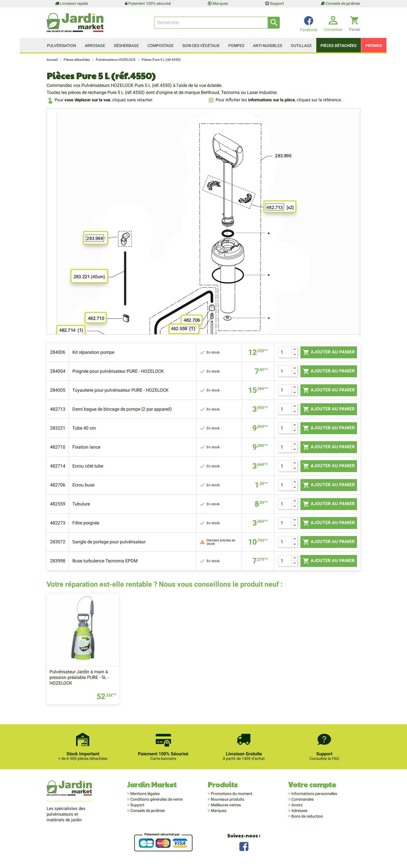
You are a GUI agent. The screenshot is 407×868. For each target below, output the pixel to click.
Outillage (301, 46)
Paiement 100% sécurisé (148, 3)
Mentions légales (145, 794)
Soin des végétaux (201, 46)
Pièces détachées (339, 46)
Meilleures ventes (225, 805)
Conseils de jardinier (341, 3)
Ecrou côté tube (88, 466)
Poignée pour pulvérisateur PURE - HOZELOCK (118, 371)
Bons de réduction (307, 816)
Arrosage (95, 46)
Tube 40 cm (84, 428)
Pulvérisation (61, 46)
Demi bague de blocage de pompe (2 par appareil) (122, 409)
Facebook (244, 846)
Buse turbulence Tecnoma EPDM (105, 561)
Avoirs (296, 805)
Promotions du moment (231, 794)
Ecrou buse (83, 485)
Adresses (299, 811)
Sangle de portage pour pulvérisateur (109, 542)
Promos (374, 46)
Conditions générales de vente (156, 799)
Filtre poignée (86, 523)
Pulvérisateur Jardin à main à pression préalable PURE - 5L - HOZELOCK (79, 678)
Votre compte (312, 785)
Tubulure (81, 504)
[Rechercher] (217, 23)
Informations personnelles (314, 794)
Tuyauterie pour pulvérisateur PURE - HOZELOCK (120, 390)
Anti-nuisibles (268, 46)
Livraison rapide (72, 3)
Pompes (236, 46)
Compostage (161, 46)
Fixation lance (86, 447)
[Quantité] (285, 352)
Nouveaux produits (227, 799)
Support (275, 3)
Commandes (302, 799)
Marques (218, 3)
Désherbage (126, 46)
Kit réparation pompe (93, 352)
